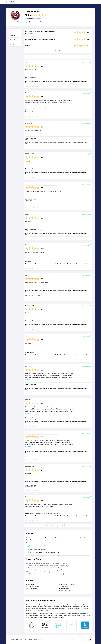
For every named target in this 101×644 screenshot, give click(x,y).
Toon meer (58, 50)
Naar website (15, 22)
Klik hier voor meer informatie (72, 616)
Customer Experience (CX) (75, 609)
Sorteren (75, 57)
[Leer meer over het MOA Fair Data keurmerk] (45, 625)
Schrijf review (37, 19)
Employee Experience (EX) (45, 610)
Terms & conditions (39, 640)
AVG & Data (23, 640)
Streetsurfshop (33, 11)
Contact (30, 640)
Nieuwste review (85, 57)
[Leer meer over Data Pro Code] (31, 625)
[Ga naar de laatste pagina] (69, 525)
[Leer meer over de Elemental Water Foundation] (85, 625)
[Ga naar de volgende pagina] (64, 525)
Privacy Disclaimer (14, 640)
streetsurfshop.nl (66, 589)
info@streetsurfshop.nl (67, 585)
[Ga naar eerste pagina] (47, 525)
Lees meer (28, 380)
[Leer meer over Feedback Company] (58, 625)
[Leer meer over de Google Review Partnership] (71, 625)
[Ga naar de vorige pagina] (52, 525)
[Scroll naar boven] (90, 640)
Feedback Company (81, 640)
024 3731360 (64, 587)
